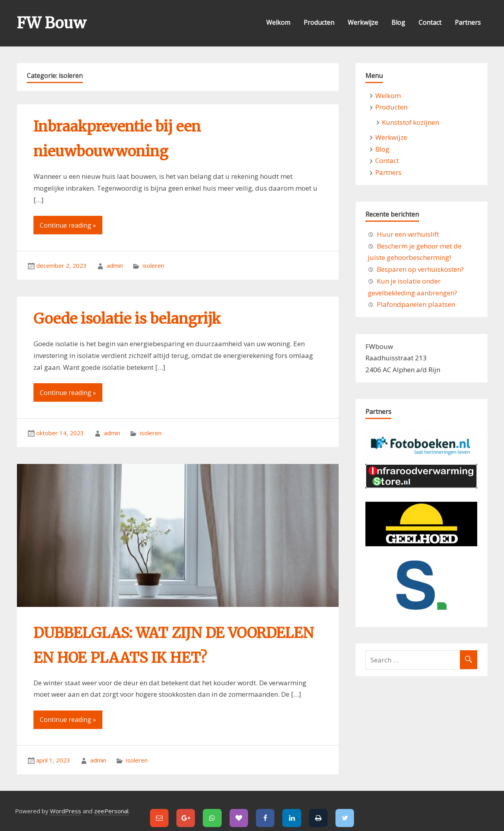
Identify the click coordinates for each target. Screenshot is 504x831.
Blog (398, 22)
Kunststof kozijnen (410, 122)
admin (115, 265)
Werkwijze (363, 22)
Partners (468, 22)
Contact (430, 22)
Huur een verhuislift (408, 234)
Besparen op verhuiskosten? (420, 269)
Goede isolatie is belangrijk (127, 319)
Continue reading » (68, 225)
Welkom (278, 22)
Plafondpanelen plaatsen (416, 304)
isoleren (153, 265)
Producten (319, 22)
